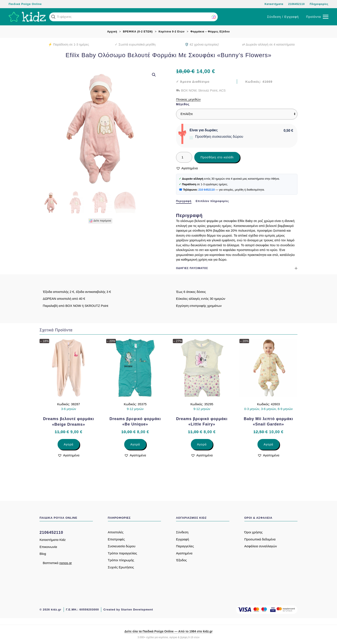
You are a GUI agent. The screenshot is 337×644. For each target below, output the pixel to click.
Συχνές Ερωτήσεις (121, 567)
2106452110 (296, 4)
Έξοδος (181, 560)
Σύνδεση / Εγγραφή (283, 17)
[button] (53, 17)
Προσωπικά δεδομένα (260, 539)
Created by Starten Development (128, 610)
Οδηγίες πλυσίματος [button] (237, 268)
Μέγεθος (183, 104)
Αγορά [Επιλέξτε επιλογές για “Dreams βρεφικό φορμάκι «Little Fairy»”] (202, 444)
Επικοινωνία (48, 547)
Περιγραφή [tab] (184, 201)
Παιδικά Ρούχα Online (25, 4)
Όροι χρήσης (254, 532)
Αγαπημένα (184, 553)
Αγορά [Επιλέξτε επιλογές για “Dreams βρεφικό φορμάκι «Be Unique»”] (135, 444)
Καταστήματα (274, 4)
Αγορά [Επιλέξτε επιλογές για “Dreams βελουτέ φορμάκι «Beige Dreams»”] (69, 444)
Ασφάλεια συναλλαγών (261, 546)
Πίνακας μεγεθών (188, 99)
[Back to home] (27, 17)
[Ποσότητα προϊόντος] (184, 157)
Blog (43, 554)
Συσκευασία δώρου (122, 546)
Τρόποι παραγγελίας (123, 553)
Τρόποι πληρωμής (121, 560)
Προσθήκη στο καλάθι (217, 157)
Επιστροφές (116, 539)
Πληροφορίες (319, 4)
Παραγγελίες (185, 546)
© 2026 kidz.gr (51, 610)
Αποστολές (116, 532)
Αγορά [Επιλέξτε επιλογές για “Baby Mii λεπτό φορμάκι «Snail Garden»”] (269, 444)
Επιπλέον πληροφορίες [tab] (212, 201)
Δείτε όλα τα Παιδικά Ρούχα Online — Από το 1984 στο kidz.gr (168, 631)
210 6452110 (207, 190)
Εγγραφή (182, 539)
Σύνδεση (182, 532)
